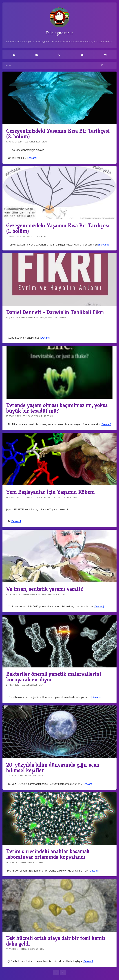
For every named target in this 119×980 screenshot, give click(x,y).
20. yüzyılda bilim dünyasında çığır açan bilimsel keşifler (53, 767)
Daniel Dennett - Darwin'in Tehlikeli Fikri (55, 312)
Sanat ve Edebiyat (61, 318)
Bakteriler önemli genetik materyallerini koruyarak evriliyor (54, 677)
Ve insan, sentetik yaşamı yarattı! (45, 589)
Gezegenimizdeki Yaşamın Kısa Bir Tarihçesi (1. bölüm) (58, 228)
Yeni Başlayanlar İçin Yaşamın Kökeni (50, 492)
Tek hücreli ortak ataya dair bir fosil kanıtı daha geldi (56, 941)
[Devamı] (32, 158)
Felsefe (48, 318)
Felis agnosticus (59, 21)
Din (48, 497)
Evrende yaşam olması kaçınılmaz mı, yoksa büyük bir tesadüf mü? (57, 408)
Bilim (44, 142)
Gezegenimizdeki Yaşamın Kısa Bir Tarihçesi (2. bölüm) (58, 134)
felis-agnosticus (32, 142)
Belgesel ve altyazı (68, 497)
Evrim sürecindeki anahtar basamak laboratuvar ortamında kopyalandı (48, 854)
